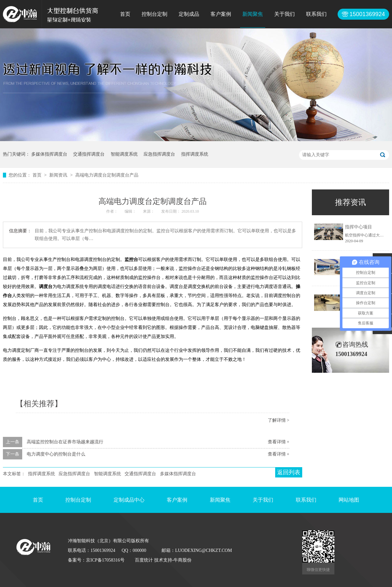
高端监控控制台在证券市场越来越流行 (65, 442)
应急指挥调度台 (159, 154)
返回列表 (289, 472)
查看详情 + (279, 442)
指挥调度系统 (195, 154)
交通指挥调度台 (89, 154)
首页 (125, 14)
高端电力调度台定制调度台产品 (107, 175)
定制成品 (189, 14)
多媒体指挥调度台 (49, 154)
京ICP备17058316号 (105, 560)
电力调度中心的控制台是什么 (56, 454)
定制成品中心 (129, 500)
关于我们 (285, 14)
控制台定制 (154, 14)
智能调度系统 (124, 154)
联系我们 (316, 14)
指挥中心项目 (359, 227)
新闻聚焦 (253, 14)
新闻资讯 (59, 175)
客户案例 (221, 14)
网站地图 (349, 500)
